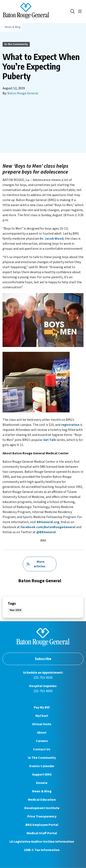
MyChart (42, 716)
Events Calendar (42, 766)
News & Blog (42, 791)
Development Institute (42, 808)
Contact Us (42, 749)
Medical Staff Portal (42, 833)
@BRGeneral (46, 532)
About (42, 733)
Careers (42, 741)
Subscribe (43, 659)
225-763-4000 (43, 691)
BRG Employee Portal (42, 825)
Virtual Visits (42, 724)
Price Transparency (42, 816)
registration (70, 425)
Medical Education (42, 800)
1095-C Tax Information (42, 850)
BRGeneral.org (48, 522)
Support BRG (42, 774)
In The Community (42, 758)
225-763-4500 (43, 678)
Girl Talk (50, 440)
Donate (42, 783)
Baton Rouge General (23, 93)
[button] (81, 12)
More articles (36, 564)
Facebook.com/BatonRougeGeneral (48, 527)
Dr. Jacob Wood (52, 239)
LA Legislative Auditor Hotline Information (42, 842)
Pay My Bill (42, 707)
